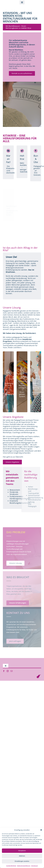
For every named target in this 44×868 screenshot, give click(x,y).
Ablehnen (22, 856)
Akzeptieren (22, 851)
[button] (41, 830)
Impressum (34, 866)
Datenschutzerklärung (24, 866)
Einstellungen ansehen (22, 861)
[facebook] (4, 671)
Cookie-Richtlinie (11, 866)
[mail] (12, 671)
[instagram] (8, 671)
